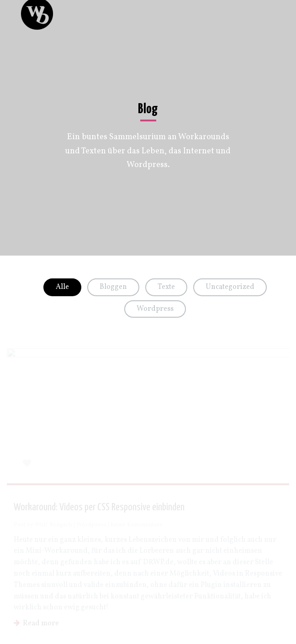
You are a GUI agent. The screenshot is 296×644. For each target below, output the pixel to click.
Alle (62, 287)
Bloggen (113, 287)
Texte (166, 287)
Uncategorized (230, 287)
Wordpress (155, 309)
